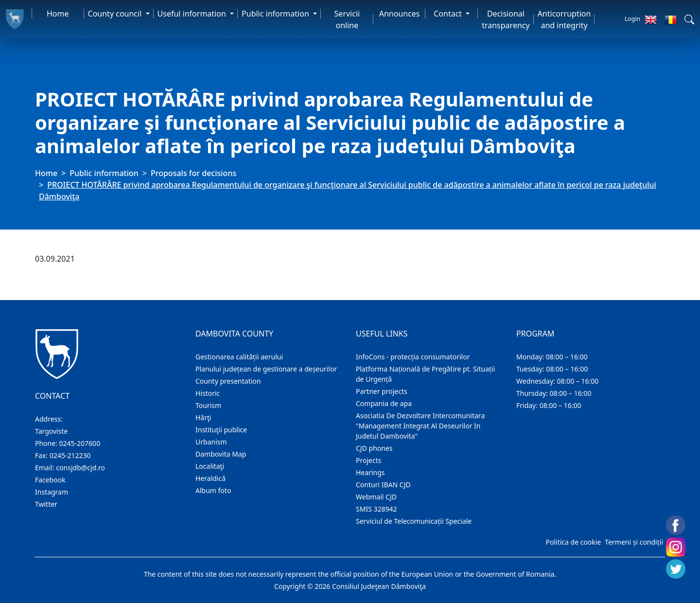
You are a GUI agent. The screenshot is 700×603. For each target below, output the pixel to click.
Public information (104, 173)
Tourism (208, 405)
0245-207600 (80, 443)
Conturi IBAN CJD (383, 485)
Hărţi (203, 417)
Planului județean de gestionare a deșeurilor (266, 369)
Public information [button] (276, 14)
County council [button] (116, 14)
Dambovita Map (221, 454)
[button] (689, 19)
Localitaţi (210, 466)
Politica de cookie (573, 542)
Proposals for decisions (193, 173)
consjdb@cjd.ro (80, 468)
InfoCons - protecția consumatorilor (413, 357)
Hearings (370, 472)
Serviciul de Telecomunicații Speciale (414, 521)
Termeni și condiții (634, 542)
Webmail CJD (376, 497)
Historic (208, 393)
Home (58, 14)
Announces (400, 14)
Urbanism (211, 442)
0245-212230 (70, 455)
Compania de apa (384, 403)
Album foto (213, 490)
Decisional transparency (506, 19)
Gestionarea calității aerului (239, 357)
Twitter (46, 504)
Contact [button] (449, 14)
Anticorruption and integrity (564, 19)
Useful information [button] (193, 14)
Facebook (50, 480)
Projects (368, 460)
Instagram (52, 492)
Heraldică (210, 478)
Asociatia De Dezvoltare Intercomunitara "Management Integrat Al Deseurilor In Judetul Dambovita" (420, 426)
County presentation (228, 381)
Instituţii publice (221, 430)
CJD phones (374, 448)
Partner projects (382, 391)
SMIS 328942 (376, 509)
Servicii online (347, 19)
